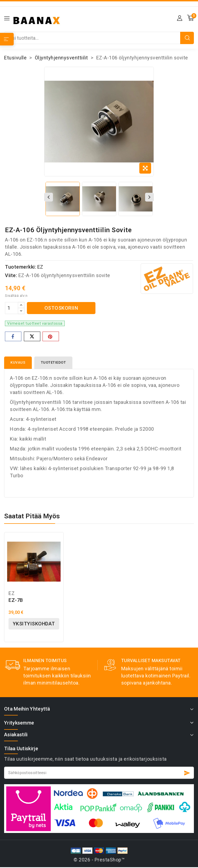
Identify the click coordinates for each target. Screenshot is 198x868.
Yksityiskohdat (34, 624)
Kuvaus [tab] (18, 363)
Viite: (11, 275)
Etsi (187, 38)
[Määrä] (12, 308)
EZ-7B (16, 600)
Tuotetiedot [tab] (54, 363)
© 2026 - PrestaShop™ (99, 860)
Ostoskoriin (61, 308)
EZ (40, 267)
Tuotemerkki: (20, 267)
